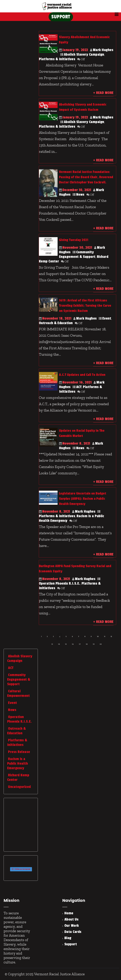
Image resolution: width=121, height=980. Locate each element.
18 (87, 644)
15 (66, 644)
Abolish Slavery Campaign (84, 55)
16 (73, 644)
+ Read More (103, 93)
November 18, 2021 (57, 318)
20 (101, 644)
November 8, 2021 (76, 443)
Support (71, 944)
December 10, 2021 (77, 190)
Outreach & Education (56, 323)
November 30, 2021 (77, 248)
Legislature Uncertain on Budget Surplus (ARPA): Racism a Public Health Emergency (83, 499)
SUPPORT (61, 17)
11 (105, 637)
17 (80, 644)
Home (69, 913)
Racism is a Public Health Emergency (18, 764)
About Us (72, 919)
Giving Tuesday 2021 (74, 240)
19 (94, 644)
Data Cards (73, 932)
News (80, 195)
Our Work (72, 926)
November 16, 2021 (77, 382)
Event (107, 318)
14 (59, 644)
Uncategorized (19, 787)
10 (98, 637)
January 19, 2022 (75, 50)
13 (52, 644)
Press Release (19, 752)
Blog (68, 938)
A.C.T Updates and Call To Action (82, 375)
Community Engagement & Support (77, 254)
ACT (79, 387)
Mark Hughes (103, 50)
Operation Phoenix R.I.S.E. (60, 583)
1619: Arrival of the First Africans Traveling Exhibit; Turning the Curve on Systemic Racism (85, 306)
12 (111, 637)
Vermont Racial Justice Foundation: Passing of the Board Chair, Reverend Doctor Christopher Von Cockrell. (86, 177)
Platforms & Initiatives (57, 59)
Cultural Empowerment (19, 693)
